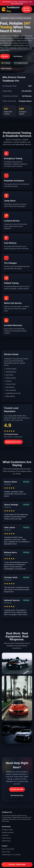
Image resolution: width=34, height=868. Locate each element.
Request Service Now (13, 442)
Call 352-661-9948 (27, 9)
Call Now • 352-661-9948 (17, 865)
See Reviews (18, 56)
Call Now (5, 56)
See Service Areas (17, 795)
